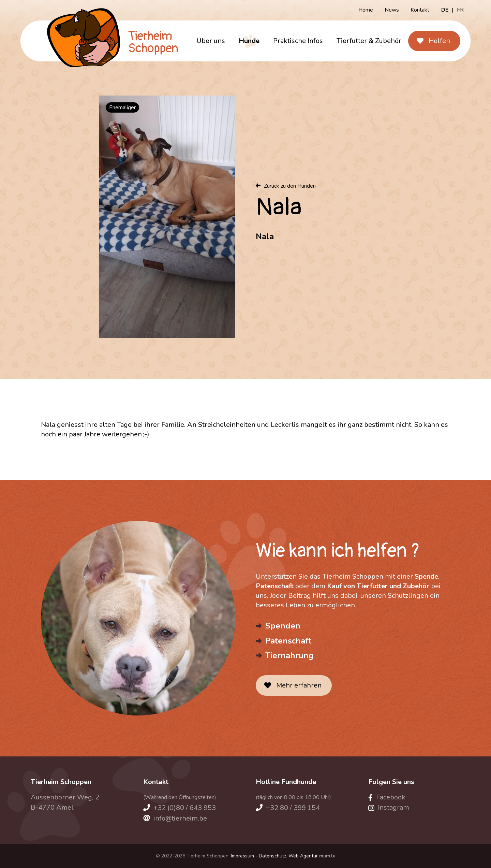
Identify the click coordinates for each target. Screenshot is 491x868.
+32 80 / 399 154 (293, 808)
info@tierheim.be (180, 818)
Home (366, 10)
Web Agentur (303, 856)
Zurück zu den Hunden (290, 186)
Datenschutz (272, 856)
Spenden (283, 626)
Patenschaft (288, 641)
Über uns (211, 41)
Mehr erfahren (299, 685)
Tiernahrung (289, 655)
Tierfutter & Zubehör (369, 41)
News (392, 10)
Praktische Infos (298, 41)
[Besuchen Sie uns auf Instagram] (389, 807)
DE (445, 10)
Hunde (249, 41)
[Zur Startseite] (108, 41)
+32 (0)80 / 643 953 (185, 808)
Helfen (439, 41)
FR (460, 10)
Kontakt (420, 10)
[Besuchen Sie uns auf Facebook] (387, 797)
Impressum (242, 856)
